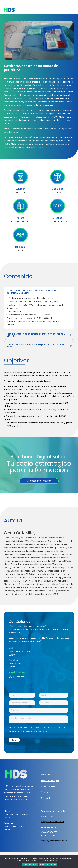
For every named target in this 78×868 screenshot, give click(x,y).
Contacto (46, 798)
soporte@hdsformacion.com (54, 841)
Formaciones (48, 786)
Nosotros (46, 775)
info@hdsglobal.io (17, 672)
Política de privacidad (48, 864)
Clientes (45, 792)
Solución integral (50, 781)
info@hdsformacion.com (52, 822)
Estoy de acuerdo (30, 864)
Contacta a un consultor (39, 481)
